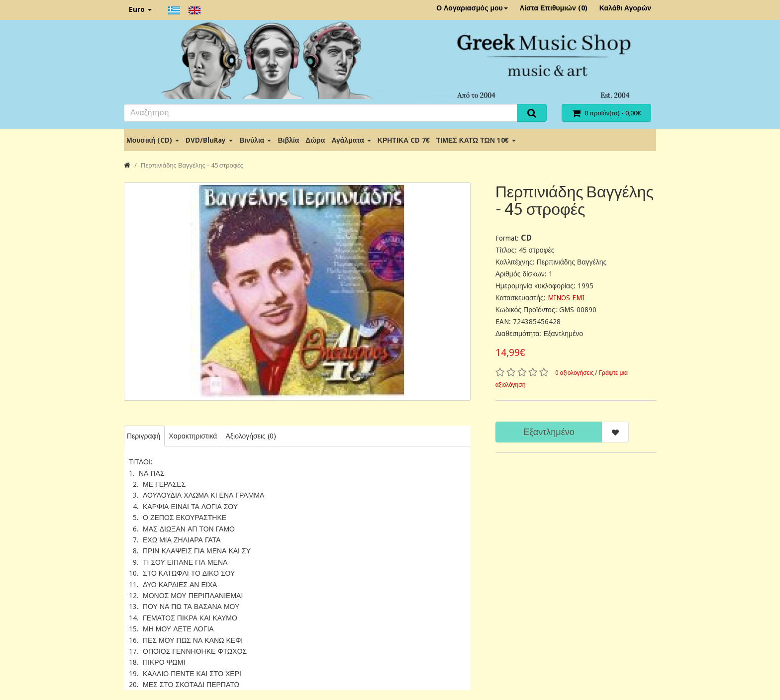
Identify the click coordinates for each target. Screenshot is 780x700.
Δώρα (315, 140)
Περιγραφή (144, 436)
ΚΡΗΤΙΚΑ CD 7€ (404, 140)
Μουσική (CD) (153, 140)
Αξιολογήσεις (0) (250, 436)
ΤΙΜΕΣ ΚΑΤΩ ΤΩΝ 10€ (476, 140)
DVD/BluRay (209, 140)
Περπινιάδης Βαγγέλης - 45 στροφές (192, 165)
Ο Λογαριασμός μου (472, 8)
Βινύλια (255, 140)
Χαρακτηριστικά (193, 436)
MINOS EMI (566, 298)
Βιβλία (288, 140)
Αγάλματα (351, 140)
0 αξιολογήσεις (575, 373)
